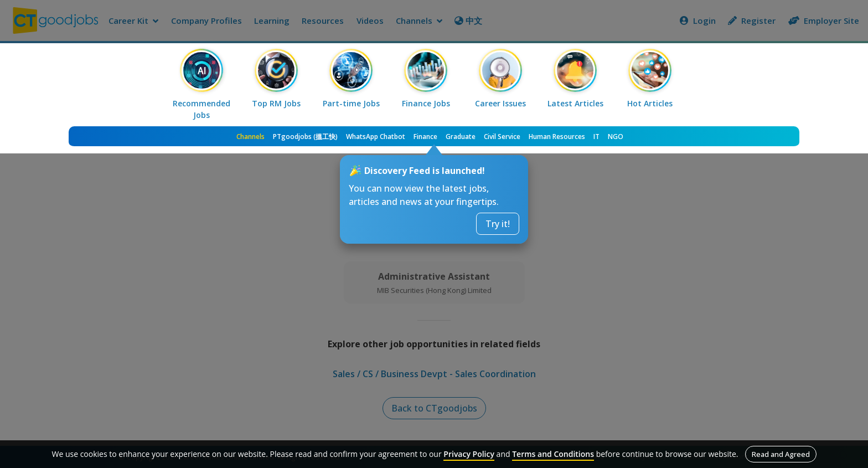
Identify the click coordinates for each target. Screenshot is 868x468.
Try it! (498, 224)
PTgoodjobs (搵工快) (305, 137)
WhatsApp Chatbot (376, 137)
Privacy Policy (469, 454)
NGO (616, 137)
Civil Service (502, 137)
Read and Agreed (781, 454)
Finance (425, 137)
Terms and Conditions (553, 454)
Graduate (461, 137)
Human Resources (557, 137)
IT (596, 137)
